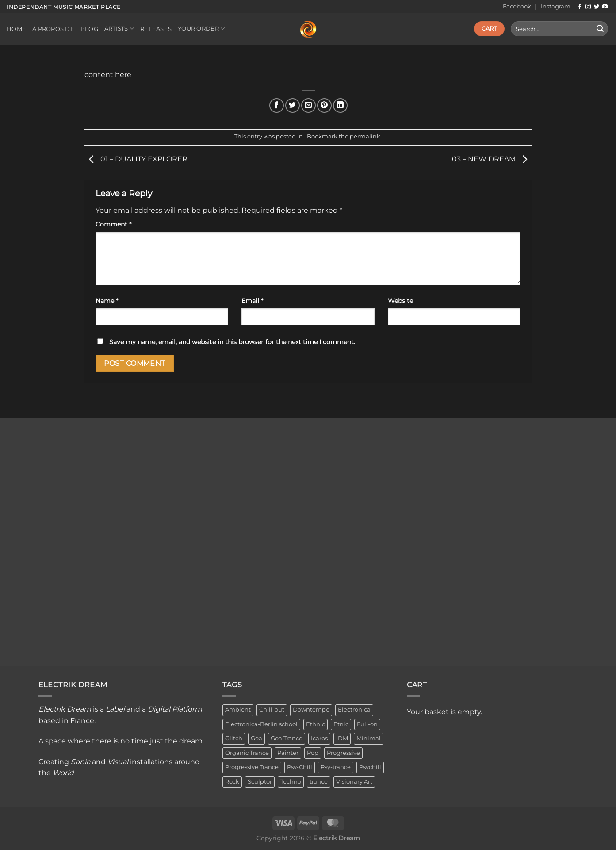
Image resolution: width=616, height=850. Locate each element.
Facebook (517, 6)
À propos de (53, 29)
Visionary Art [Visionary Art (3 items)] (354, 782)
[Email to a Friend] (308, 105)
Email (252, 301)
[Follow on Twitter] (597, 7)
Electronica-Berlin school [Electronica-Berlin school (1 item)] (261, 724)
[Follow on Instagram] (588, 7)
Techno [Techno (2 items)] (291, 782)
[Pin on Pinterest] (324, 105)
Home (16, 29)
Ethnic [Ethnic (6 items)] (316, 724)
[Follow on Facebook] (580, 7)
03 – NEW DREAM (492, 159)
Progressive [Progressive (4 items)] (343, 753)
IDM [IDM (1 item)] (342, 738)
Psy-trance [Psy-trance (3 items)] (336, 767)
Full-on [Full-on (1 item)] (367, 724)
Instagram (556, 6)
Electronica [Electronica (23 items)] (354, 710)
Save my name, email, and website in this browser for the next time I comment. (232, 342)
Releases (156, 29)
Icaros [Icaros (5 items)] (319, 738)
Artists (119, 29)
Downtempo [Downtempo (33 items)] (311, 710)
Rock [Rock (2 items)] (232, 782)
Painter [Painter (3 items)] (288, 753)
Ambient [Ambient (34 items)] (238, 710)
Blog (89, 29)
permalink (365, 136)
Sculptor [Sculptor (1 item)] (260, 782)
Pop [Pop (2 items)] (313, 753)
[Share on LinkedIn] (340, 105)
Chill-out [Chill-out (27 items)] (272, 710)
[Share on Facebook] (277, 105)
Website (400, 301)
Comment (113, 224)
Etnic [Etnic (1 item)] (341, 724)
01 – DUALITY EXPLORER (136, 159)
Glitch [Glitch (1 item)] (234, 738)
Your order (201, 29)
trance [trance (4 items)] (319, 782)
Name (107, 301)
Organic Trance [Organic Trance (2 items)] (247, 753)
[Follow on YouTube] (605, 7)
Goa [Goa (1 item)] (256, 738)
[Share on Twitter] (293, 105)
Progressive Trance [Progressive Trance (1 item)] (252, 767)
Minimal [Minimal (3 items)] (369, 738)
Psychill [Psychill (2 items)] (370, 767)
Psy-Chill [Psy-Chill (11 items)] (300, 767)
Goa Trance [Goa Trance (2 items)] (287, 738)
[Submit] (600, 29)
